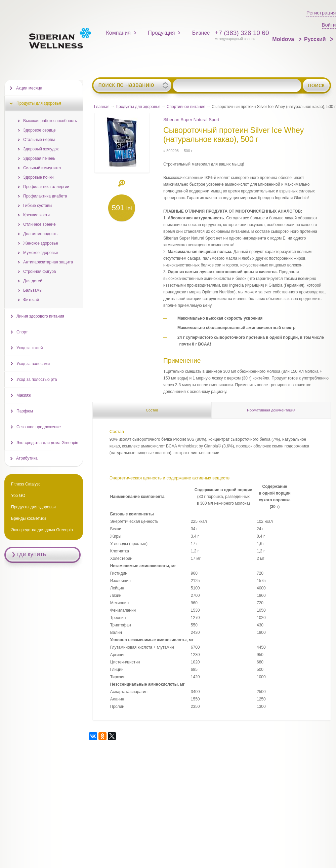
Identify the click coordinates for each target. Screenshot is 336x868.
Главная (102, 107)
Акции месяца (29, 88)
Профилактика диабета (45, 196)
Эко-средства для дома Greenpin (47, 443)
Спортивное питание (186, 107)
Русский (316, 39)
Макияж (24, 395)
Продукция (161, 33)
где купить (32, 554)
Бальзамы (33, 290)
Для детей (33, 281)
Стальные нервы (39, 140)
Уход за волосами (33, 364)
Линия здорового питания (40, 316)
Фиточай (31, 300)
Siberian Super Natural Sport (191, 120)
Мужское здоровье (41, 253)
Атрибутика (27, 458)
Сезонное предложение (39, 427)
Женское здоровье (41, 243)
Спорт (22, 332)
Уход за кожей (30, 348)
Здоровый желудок (41, 149)
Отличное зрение (39, 224)
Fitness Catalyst (25, 484)
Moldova (284, 39)
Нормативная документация (271, 410)
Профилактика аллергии (46, 187)
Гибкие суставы (38, 206)
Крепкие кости (36, 215)
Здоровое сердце (39, 130)
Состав (152, 410)
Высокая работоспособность (50, 121)
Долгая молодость (40, 234)
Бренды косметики (29, 518)
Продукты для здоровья (138, 107)
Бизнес (201, 33)
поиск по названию (126, 85)
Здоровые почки (38, 177)
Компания (118, 33)
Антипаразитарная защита (48, 262)
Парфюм (25, 411)
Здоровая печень (39, 158)
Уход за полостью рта (37, 379)
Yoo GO (18, 496)
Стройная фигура (40, 272)
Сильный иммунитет (42, 168)
